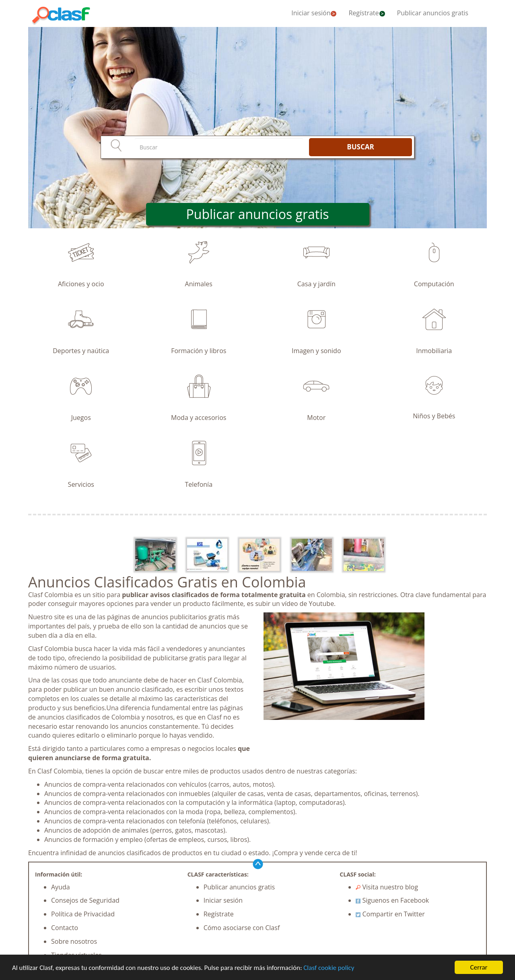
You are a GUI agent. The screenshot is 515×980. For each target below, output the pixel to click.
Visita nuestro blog (387, 887)
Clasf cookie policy (329, 968)
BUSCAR (360, 147)
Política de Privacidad (83, 914)
